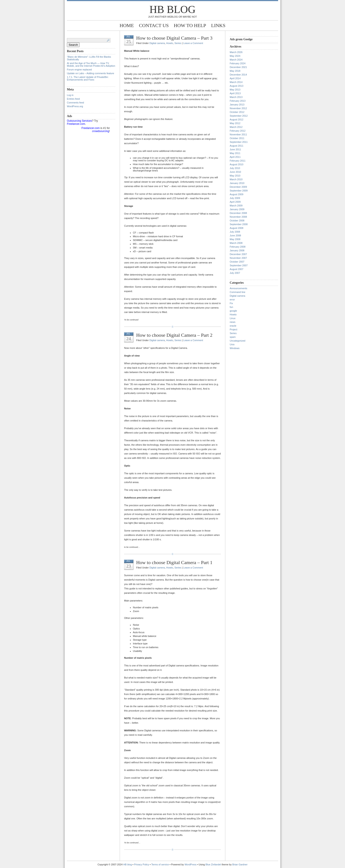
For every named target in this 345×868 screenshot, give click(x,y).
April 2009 (235, 202)
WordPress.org (75, 106)
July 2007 (235, 273)
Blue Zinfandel (214, 864)
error (232, 300)
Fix (231, 303)
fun (231, 307)
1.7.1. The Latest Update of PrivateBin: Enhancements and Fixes (88, 78)
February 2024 (238, 63)
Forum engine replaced (79, 70)
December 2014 (238, 75)
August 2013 (237, 86)
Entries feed (73, 99)
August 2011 (237, 146)
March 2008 (236, 243)
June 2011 (235, 149)
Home (127, 25)
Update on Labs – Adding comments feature (91, 73)
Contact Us (154, 25)
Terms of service (160, 864)
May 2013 (235, 90)
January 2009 (237, 209)
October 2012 (237, 112)
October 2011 (237, 138)
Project (233, 329)
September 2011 (239, 142)
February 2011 (238, 161)
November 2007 (238, 258)
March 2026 (236, 52)
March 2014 (236, 82)
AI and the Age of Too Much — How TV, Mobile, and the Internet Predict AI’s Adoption (91, 64)
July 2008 (235, 232)
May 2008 (235, 239)
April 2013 (235, 93)
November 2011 (238, 134)
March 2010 (236, 179)
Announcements (239, 288)
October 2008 (237, 221)
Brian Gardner (240, 864)
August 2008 (237, 228)
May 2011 (235, 153)
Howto (170, 43)
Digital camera (157, 43)
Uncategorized (238, 341)
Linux (233, 318)
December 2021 (238, 67)
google (233, 311)
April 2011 (235, 157)
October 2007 (237, 262)
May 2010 (235, 176)
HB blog (172, 9)
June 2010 (235, 172)
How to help (190, 25)
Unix (232, 344)
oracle (233, 326)
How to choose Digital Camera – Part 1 (174, 562)
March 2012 (236, 127)
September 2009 (239, 191)
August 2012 (237, 120)
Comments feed (75, 103)
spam (233, 337)
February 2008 (238, 247)
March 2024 (236, 60)
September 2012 (239, 116)
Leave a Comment (193, 43)
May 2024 (235, 56)
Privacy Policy (142, 864)
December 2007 (238, 254)
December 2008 (238, 213)
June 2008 (235, 235)
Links (218, 25)
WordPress (191, 864)
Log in (70, 95)
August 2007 (237, 269)
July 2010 (235, 168)
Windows (235, 348)
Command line (238, 292)
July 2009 (235, 198)
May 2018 (235, 71)
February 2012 (238, 131)
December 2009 (238, 187)
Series (178, 43)
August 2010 (237, 164)
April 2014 (235, 78)
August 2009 (237, 194)
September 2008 (239, 224)
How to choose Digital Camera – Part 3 (174, 38)
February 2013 (238, 101)
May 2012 (235, 123)
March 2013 (236, 97)
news (233, 322)
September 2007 (239, 265)
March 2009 (236, 206)
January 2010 (237, 183)
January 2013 (237, 105)
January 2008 (237, 250)
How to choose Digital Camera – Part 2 (174, 335)
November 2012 (238, 108)
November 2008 (238, 217)
